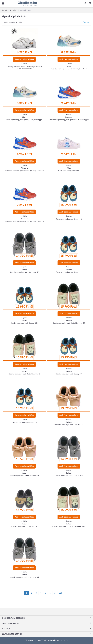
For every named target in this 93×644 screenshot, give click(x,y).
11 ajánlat (69, 64)
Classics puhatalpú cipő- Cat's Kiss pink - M (69, 323)
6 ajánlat (24, 64)
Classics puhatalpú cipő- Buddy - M (69, 374)
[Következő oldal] (66, 593)
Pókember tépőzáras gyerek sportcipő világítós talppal (69, 120)
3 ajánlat (24, 114)
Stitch (69, 168)
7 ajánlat (24, 165)
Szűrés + (85, 23)
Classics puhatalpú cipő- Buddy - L (69, 272)
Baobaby (24, 270)
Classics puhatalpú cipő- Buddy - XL (24, 422)
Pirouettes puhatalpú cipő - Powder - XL (24, 476)
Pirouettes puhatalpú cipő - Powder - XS (69, 425)
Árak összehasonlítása (24, 59)
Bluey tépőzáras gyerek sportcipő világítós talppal (69, 69)
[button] (89, 4)
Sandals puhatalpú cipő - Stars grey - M (24, 272)
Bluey (69, 66)
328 (61, 593)
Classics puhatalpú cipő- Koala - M (24, 526)
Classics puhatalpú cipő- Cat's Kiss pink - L (24, 374)
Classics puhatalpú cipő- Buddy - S (69, 219)
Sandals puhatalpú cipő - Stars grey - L (69, 476)
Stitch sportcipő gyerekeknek (69, 171)
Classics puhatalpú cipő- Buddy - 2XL (24, 323)
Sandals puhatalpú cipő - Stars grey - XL (24, 577)
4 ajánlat (69, 114)
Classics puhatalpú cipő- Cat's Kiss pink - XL (69, 526)
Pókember (69, 117)
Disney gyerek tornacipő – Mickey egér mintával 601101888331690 (24, 68)
